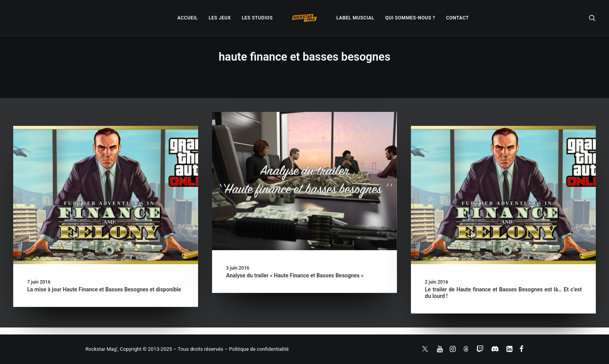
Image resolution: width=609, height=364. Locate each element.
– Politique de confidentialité (257, 349)
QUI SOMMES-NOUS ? (410, 18)
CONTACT (458, 18)
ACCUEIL (188, 18)
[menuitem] (188, 18)
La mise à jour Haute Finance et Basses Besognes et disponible (104, 289)
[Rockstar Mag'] (304, 18)
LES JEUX (220, 18)
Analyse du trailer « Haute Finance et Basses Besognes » (295, 275)
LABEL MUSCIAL (355, 18)
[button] (592, 18)
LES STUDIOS (257, 18)
